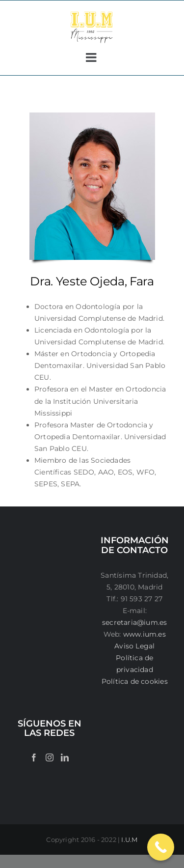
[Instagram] (50, 757)
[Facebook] (34, 757)
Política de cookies (135, 681)
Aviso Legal (134, 646)
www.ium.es (145, 634)
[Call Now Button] (161, 847)
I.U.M (129, 840)
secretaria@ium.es (135, 622)
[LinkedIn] (65, 757)
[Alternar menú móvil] (92, 57)
